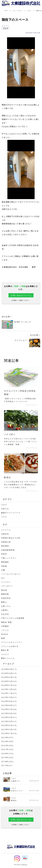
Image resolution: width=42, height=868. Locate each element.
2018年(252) (7, 761)
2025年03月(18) (9, 725)
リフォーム (6, 530)
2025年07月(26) (9, 709)
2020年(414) (7, 753)
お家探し (5, 610)
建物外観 (5, 594)
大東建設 (5, 626)
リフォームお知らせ (10, 646)
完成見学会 (6, 598)
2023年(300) (7, 741)
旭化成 (4, 590)
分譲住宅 (5, 534)
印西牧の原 (6, 542)
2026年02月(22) (9, 681)
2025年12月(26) (9, 689)
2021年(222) (7, 749)
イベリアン (6, 582)
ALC (3, 578)
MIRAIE (5, 634)
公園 (3, 570)
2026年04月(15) (9, 673)
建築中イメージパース (11, 513)
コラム (4, 517)
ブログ (29, 11)
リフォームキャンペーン (12, 642)
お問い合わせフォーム (21, 295)
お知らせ (5, 509)
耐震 (3, 638)
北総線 (4, 566)
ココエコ (5, 654)
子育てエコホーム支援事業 (13, 618)
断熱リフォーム (8, 658)
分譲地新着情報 (8, 550)
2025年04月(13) (9, 721)
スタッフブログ (17, 11)
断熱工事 (5, 650)
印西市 (4, 554)
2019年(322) (7, 757)
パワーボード (7, 586)
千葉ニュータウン (9, 558)
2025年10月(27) (9, 697)
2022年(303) (7, 745)
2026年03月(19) (9, 677)
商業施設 (5, 562)
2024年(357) (7, 737)
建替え (4, 602)
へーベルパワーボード (11, 574)
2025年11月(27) (9, 693)
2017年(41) (7, 765)
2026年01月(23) (9, 685)
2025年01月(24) (9, 733)
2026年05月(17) (9, 669)
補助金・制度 (6, 622)
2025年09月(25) (9, 701)
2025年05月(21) (9, 717)
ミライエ (5, 630)
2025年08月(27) (9, 705)
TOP (6, 11)
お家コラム (6, 606)
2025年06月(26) (9, 713)
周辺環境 (5, 546)
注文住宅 (5, 614)
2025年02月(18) (9, 729)
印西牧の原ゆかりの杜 (11, 538)
